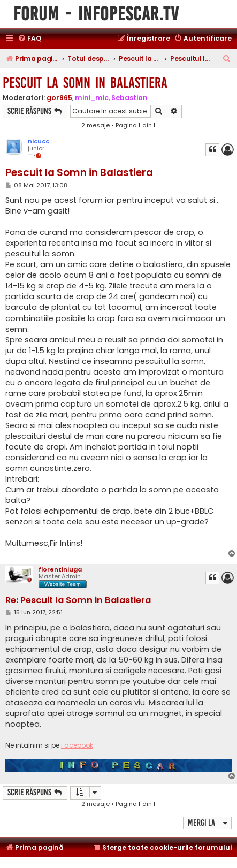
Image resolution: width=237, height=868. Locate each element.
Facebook (77, 745)
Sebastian (129, 98)
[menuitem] (29, 39)
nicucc (39, 141)
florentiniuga (60, 569)
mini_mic (92, 98)
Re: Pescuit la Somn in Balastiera (78, 601)
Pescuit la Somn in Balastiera (85, 83)
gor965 (59, 98)
